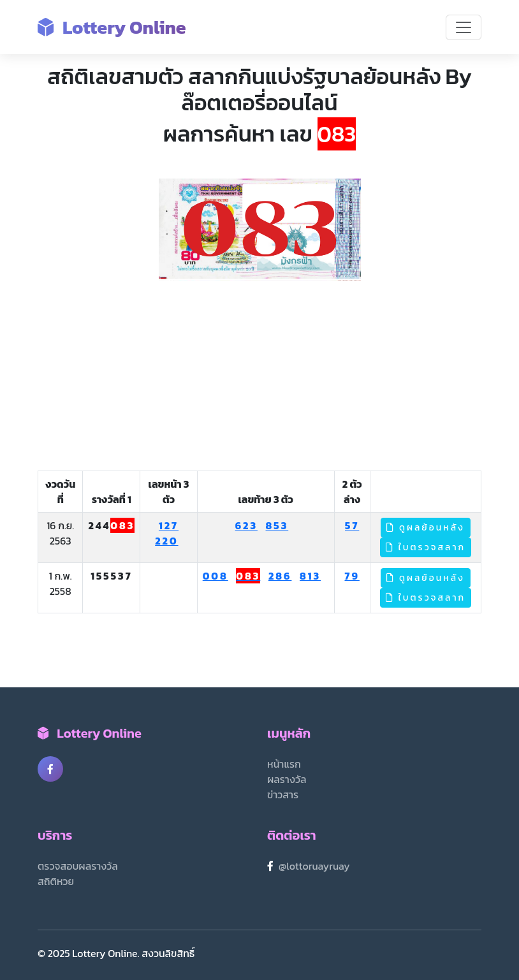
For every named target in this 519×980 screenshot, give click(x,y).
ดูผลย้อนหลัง (426, 528)
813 (310, 576)
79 (352, 576)
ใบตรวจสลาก (426, 547)
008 (216, 576)
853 (277, 525)
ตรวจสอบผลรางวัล (78, 866)
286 (280, 576)
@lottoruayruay (314, 866)
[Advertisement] (259, 376)
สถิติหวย (56, 881)
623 (246, 525)
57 (352, 525)
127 (169, 525)
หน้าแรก (284, 764)
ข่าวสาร (283, 794)
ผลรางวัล (287, 779)
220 (166, 541)
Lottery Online (112, 27)
